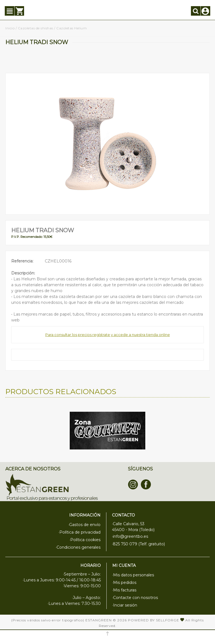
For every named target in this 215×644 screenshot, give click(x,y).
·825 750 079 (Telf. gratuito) (138, 544)
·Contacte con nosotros (135, 598)
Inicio (10, 28)
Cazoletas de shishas (36, 28)
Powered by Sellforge (154, 620)
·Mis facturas (124, 590)
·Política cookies (85, 540)
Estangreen (99, 620)
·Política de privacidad (80, 532)
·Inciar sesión (125, 605)
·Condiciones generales (78, 547)
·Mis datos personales (133, 575)
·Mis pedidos (124, 583)
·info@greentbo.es (130, 536)
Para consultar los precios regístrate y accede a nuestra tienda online (108, 335)
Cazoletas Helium (72, 28)
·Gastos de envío (84, 525)
